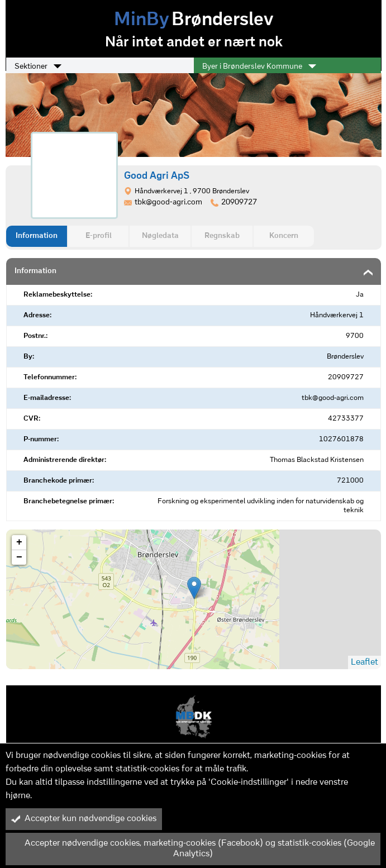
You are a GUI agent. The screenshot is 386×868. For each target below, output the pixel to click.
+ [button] (19, 542)
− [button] (19, 557)
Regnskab (222, 236)
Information (37, 236)
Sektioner (38, 66)
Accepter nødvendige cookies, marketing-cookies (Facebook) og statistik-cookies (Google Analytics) (193, 849)
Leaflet (364, 662)
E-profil (99, 236)
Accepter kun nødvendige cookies (84, 819)
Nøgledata (160, 236)
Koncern (284, 236)
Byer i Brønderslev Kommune (259, 66)
